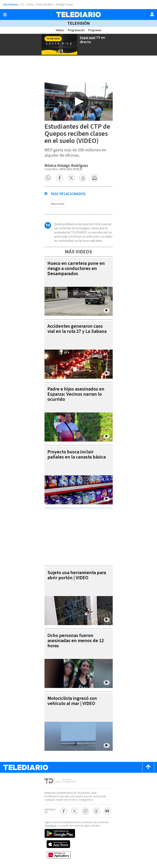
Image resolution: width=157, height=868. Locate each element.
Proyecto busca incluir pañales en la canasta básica (77, 454)
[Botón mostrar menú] (5, 15)
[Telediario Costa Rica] (78, 15)
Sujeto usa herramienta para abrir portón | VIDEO (77, 575)
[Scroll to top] (148, 767)
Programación (76, 30)
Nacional (57, 204)
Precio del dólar (44, 5)
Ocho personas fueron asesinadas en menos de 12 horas (76, 641)
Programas (95, 30)
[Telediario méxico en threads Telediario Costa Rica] (96, 811)
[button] (48, 178)
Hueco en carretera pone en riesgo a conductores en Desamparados (76, 268)
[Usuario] (152, 14)
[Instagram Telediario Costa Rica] (86, 811)
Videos (60, 30)
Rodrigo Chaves (64, 5)
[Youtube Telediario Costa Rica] (107, 811)
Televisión (79, 23)
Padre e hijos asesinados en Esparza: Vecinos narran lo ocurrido (76, 394)
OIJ (22, 5)
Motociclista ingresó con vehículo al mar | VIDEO (72, 701)
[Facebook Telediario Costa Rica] (64, 811)
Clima (30, 5)
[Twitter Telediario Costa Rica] (75, 811)
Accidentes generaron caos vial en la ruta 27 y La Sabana (77, 329)
